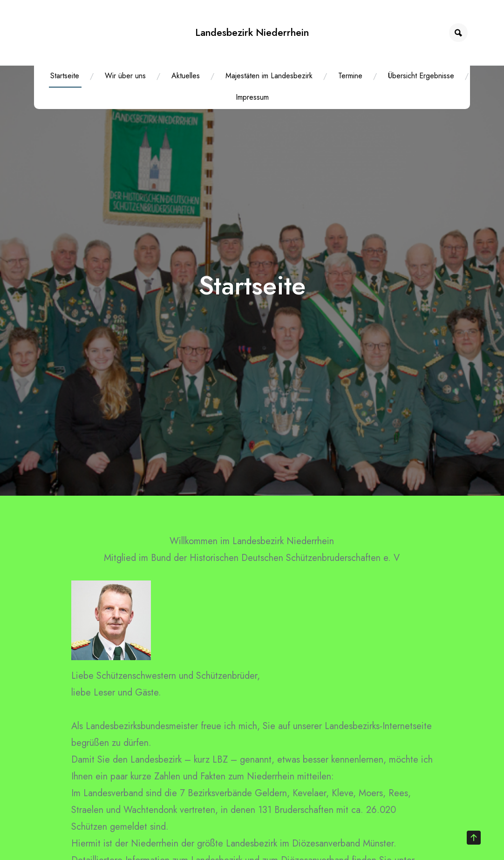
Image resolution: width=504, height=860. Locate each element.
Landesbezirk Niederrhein (252, 32)
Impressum (252, 97)
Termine (350, 76)
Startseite (65, 76)
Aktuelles (186, 76)
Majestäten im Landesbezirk (269, 76)
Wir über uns (125, 76)
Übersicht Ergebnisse (421, 76)
